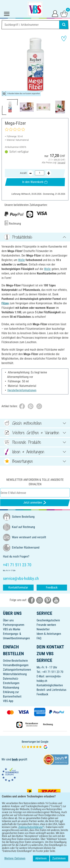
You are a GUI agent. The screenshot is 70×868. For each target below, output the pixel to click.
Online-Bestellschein (15, 661)
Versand (61, 163)
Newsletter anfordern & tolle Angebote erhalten (35, 482)
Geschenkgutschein (48, 620)
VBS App (8, 701)
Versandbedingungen (16, 665)
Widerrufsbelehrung (15, 674)
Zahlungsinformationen (17, 670)
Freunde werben (46, 625)
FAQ (39, 638)
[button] (6, 65)
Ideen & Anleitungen (49, 634)
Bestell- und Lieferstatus (51, 690)
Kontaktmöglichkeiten (50, 685)
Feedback (52, 587)
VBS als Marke (12, 629)
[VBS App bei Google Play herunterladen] (23, 831)
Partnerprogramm (14, 625)
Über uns (8, 620)
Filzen (5, 303)
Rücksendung (11, 688)
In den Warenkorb (35, 182)
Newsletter (43, 629)
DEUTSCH (35, 843)
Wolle (21, 260)
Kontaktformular (18, 587)
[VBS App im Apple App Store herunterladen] (48, 831)
